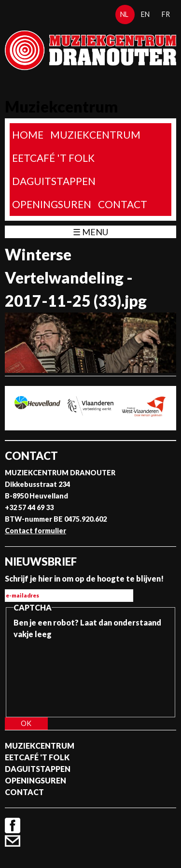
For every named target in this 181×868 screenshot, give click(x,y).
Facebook (13, 825)
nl (124, 14)
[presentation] (53, 675)
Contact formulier (35, 531)
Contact (123, 204)
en (145, 14)
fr (166, 14)
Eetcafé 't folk (53, 158)
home (28, 135)
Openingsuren (52, 204)
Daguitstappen (54, 181)
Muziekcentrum (95, 135)
